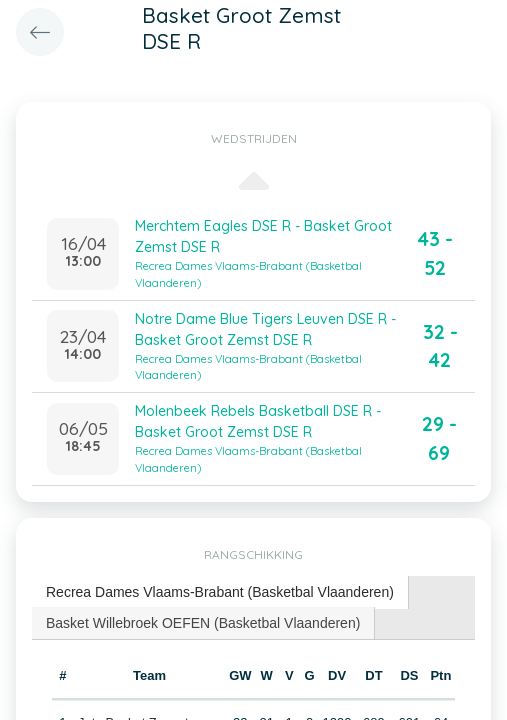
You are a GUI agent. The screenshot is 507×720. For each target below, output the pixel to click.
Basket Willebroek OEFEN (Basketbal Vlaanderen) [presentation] (203, 623)
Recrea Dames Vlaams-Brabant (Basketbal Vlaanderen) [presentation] (220, 592)
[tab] (220, 592)
